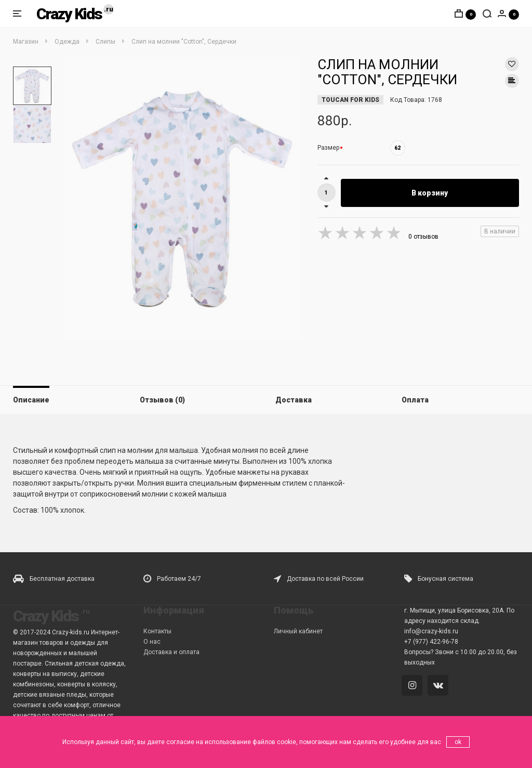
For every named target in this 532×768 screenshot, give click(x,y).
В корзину (430, 193)
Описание (31, 400)
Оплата (415, 400)
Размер (328, 148)
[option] (32, 86)
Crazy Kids (69, 14)
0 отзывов (423, 237)
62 (397, 148)
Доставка (294, 400)
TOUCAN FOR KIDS (350, 100)
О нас (152, 642)
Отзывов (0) (162, 400)
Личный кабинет (298, 631)
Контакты (157, 631)
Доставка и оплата (171, 652)
